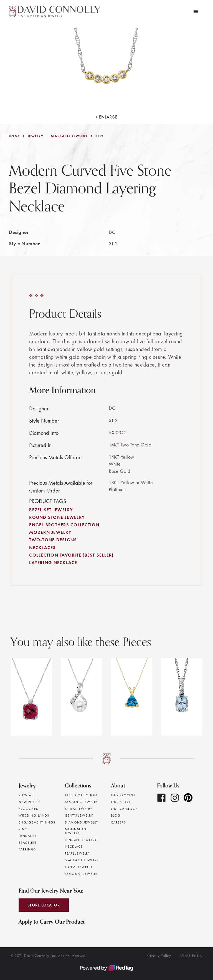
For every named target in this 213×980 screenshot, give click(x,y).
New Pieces (29, 802)
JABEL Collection (81, 795)
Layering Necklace (53, 563)
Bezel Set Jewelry (51, 510)
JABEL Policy (191, 955)
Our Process (123, 795)
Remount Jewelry (82, 874)
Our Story (121, 802)
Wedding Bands (34, 815)
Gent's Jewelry (79, 815)
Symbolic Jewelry (82, 802)
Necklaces (42, 548)
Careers (118, 822)
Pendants (28, 836)
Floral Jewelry (79, 867)
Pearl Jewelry (78, 853)
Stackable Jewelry (69, 136)
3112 (99, 136)
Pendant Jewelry (81, 840)
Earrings (27, 849)
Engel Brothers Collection (64, 525)
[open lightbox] (106, 74)
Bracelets (28, 843)
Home (14, 136)
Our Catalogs (124, 809)
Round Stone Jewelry (57, 517)
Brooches (28, 809)
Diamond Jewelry (82, 822)
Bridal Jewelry (79, 809)
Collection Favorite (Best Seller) (71, 555)
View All (26, 795)
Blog (116, 815)
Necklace (74, 847)
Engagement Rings (37, 822)
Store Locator (44, 905)
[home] (55, 12)
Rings (24, 829)
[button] (196, 12)
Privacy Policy (159, 955)
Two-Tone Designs (53, 540)
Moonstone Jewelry (77, 831)
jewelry (35, 136)
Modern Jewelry (50, 532)
